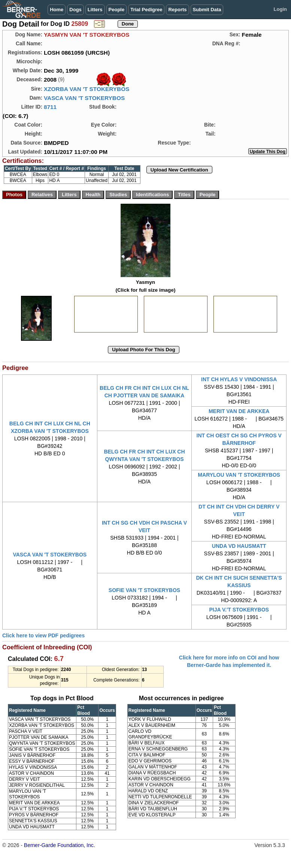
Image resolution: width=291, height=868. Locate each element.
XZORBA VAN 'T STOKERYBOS (87, 89)
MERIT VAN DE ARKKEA (239, 411)
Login (280, 9)
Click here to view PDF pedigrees (43, 635)
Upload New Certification (179, 170)
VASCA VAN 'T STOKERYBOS (84, 98)
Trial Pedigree (146, 10)
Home (57, 10)
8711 (50, 107)
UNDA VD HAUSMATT (239, 546)
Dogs (75, 10)
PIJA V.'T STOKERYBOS (239, 610)
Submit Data (207, 10)
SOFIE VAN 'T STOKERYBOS (144, 590)
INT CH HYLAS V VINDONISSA (239, 379)
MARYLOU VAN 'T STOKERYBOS (239, 475)
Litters (95, 10)
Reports (177, 10)
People (117, 10)
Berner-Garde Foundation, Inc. (60, 845)
